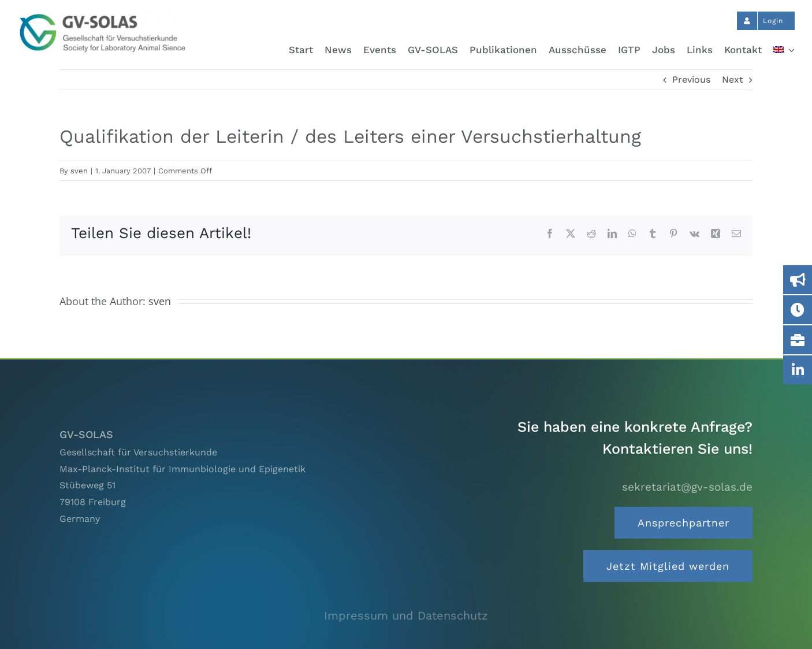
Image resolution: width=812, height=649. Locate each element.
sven (79, 171)
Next (733, 79)
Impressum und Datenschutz (406, 615)
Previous (691, 79)
